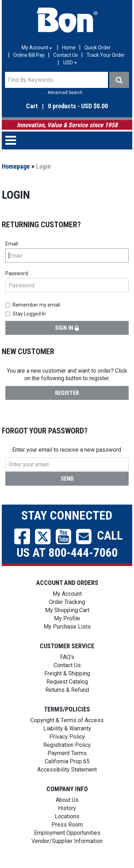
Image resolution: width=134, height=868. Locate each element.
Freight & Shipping (67, 673)
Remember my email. (33, 305)
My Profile (67, 618)
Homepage (16, 166)
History (67, 808)
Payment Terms (67, 753)
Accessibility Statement (67, 770)
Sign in (67, 328)
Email (12, 244)
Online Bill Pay (29, 55)
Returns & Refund (67, 690)
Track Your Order (106, 55)
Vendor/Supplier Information (67, 841)
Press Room (67, 825)
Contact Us (66, 55)
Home (69, 48)
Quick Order (98, 48)
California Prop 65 (67, 761)
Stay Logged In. (26, 314)
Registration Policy (67, 745)
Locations (67, 816)
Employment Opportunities (67, 833)
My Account (67, 594)
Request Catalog (67, 682)
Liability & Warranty (67, 728)
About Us (67, 800)
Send (67, 479)
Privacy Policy (67, 737)
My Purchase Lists (67, 627)
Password (17, 273)
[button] (67, 106)
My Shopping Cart (67, 610)
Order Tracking (67, 602)
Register (67, 393)
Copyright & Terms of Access (67, 720)
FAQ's (67, 657)
